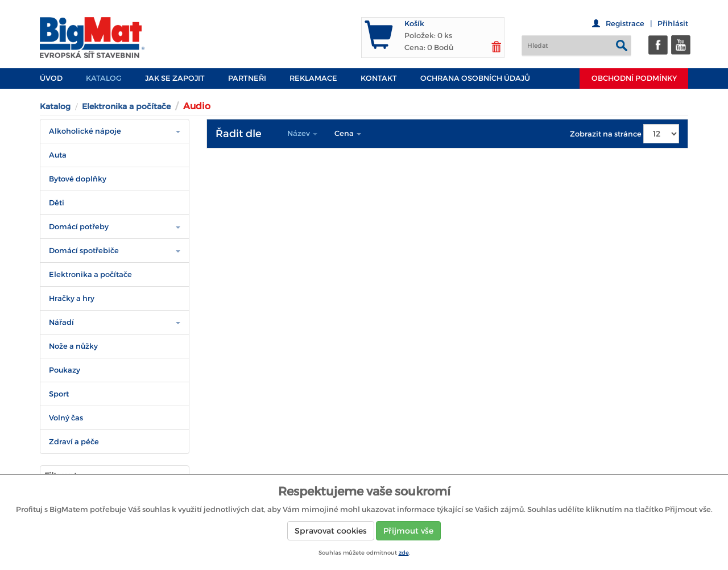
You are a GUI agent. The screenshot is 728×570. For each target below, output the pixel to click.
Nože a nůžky (73, 346)
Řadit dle (239, 134)
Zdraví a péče (74, 442)
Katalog (104, 78)
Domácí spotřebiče (84, 251)
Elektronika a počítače (126, 106)
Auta (58, 155)
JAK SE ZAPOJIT (175, 78)
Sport (59, 394)
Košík (414, 24)
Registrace (625, 24)
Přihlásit (673, 24)
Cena (348, 133)
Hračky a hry (72, 298)
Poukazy (65, 370)
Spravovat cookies (331, 531)
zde (404, 553)
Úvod (51, 78)
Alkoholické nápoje (85, 131)
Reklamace (313, 78)
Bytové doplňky (78, 179)
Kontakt (379, 78)
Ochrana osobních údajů (475, 78)
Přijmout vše (408, 531)
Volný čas (66, 418)
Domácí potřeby (79, 227)
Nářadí (61, 322)
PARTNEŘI (247, 78)
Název (302, 133)
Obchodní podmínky (634, 78)
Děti (57, 203)
